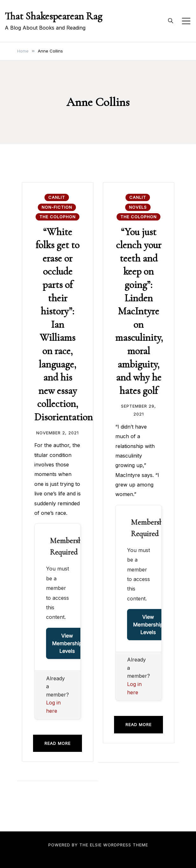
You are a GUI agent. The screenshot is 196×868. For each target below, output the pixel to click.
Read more (57, 743)
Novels (138, 207)
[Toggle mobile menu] (186, 21)
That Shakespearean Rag (54, 16)
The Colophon (57, 217)
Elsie (96, 845)
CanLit (57, 197)
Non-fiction (57, 207)
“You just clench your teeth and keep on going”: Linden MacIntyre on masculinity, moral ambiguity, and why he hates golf (139, 311)
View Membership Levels (67, 643)
